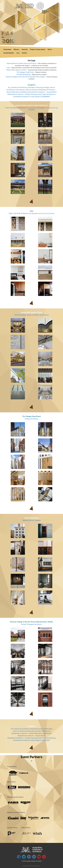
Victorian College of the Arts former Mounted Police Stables (25, 77)
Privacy (33, 866)
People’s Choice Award (38, 49)
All (9, 87)
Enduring (39, 87)
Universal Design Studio (23, 315)
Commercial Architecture (19, 87)
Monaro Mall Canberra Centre (16, 70)
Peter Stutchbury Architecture (16, 108)
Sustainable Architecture (21, 97)
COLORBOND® (45, 97)
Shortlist (25, 49)
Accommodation (9, 53)
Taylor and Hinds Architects (18, 213)
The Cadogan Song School (25, 72)
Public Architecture (32, 90)
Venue (50, 49)
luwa (8, 68)
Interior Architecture (19, 731)
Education (32, 87)
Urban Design (35, 97)
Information (7, 49)
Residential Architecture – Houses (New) (42, 92)
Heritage (46, 87)
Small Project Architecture (46, 94)
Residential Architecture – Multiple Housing (22, 94)
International (20, 90)
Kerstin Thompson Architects (31, 624)
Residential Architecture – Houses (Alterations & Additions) (31, 733)
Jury (18, 53)
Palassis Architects (32, 419)
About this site (26, 866)
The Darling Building (23, 74)
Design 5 (42, 108)
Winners (16, 49)
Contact (24, 53)
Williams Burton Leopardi (32, 520)
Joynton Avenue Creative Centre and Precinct (21, 63)
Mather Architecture (42, 315)
